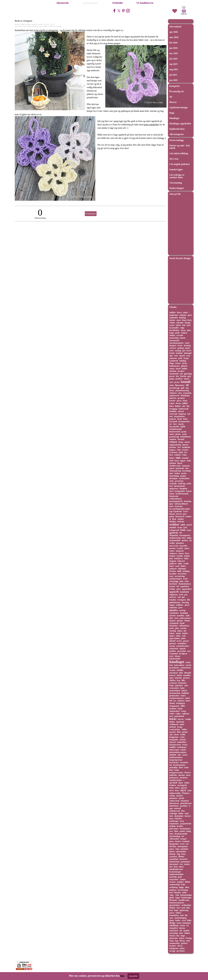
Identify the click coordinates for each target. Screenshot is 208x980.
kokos (182, 938)
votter (184, 711)
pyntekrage (174, 437)
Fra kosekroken (90, 3)
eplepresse (174, 489)
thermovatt (174, 803)
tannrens (173, 358)
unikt (185, 312)
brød (171, 566)
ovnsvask (173, 414)
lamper (181, 519)
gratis (184, 432)
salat (187, 813)
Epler (180, 709)
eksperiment (179, 416)
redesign (173, 813)
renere (181, 553)
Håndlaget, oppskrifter (180, 124)
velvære (173, 348)
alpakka (174, 610)
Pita (183, 811)
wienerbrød (186, 668)
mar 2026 (174, 37)
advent (181, 411)
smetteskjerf (175, 690)
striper (183, 879)
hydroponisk (175, 693)
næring (182, 610)
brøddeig (184, 613)
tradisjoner (182, 747)
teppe (178, 898)
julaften (173, 463)
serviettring (180, 576)
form (177, 461)
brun (185, 401)
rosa (179, 450)
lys (175, 701)
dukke (172, 722)
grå (184, 350)
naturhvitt (174, 648)
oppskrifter (187, 589)
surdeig (173, 631)
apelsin (186, 931)
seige (182, 328)
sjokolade (180, 468)
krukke (180, 826)
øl (170, 519)
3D (171, 97)
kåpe (176, 910)
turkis (188, 662)
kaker (172, 633)
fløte (176, 831)
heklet (173, 719)
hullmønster (175, 366)
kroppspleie (180, 491)
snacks (181, 424)
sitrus (183, 330)
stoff (171, 461)
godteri (184, 943)
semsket (179, 796)
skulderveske (175, 466)
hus (178, 936)
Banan (172, 514)
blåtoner (178, 818)
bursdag (185, 602)
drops (181, 442)
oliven (180, 946)
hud (171, 910)
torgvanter (174, 879)
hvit (171, 486)
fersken (173, 571)
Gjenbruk (174, 361)
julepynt (173, 569)
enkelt (183, 750)
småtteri (181, 701)
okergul (181, 439)
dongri (188, 323)
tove (171, 831)
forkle (172, 353)
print (189, 483)
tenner (178, 363)
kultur (177, 473)
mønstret (180, 551)
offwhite (173, 371)
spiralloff (173, 783)
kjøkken (173, 890)
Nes (179, 447)
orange (172, 951)
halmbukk (184, 592)
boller (178, 920)
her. (123, 976)
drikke (172, 335)
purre (172, 913)
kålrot (178, 325)
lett (178, 586)
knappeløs (174, 740)
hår (178, 376)
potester (173, 643)
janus (187, 548)
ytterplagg (174, 581)
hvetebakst (174, 762)
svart (172, 714)
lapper (183, 461)
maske (187, 864)
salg (178, 854)
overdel (180, 335)
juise (182, 581)
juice (189, 330)
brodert (173, 946)
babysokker (179, 665)
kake (182, 688)
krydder (173, 574)
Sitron (182, 941)
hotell (178, 369)
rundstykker (184, 478)
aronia (172, 646)
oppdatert (185, 586)
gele (189, 376)
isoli (182, 915)
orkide (182, 831)
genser (184, 366)
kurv (187, 553)
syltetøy (183, 740)
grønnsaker (174, 696)
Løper (172, 403)
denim (172, 703)
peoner (186, 641)
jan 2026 (173, 48)
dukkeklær (174, 806)
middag (183, 361)
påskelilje (173, 767)
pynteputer (185, 862)
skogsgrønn (174, 706)
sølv (184, 406)
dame (172, 920)
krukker (173, 709)
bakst (183, 696)
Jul (181, 931)
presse (172, 376)
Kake (172, 685)
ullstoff (172, 641)
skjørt (172, 636)
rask (184, 636)
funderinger (186, 898)
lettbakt (181, 522)
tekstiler (180, 323)
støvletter (184, 778)
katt (185, 527)
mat (189, 651)
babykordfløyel (181, 504)
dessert (188, 816)
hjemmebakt (179, 486)
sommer (173, 439)
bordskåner (174, 330)
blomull (188, 673)
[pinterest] (123, 11)
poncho (173, 732)
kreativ (172, 401)
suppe (172, 605)
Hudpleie (183, 489)
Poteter (188, 773)
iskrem (182, 928)
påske (182, 948)
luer (175, 424)
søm (178, 458)
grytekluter (174, 668)
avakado (173, 483)
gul (183, 597)
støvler (189, 665)
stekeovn (173, 553)
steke (172, 481)
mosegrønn (183, 846)
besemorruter (175, 745)
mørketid (180, 722)
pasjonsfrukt (186, 824)
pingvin (173, 419)
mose (188, 775)
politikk (173, 527)
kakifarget (174, 821)
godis (178, 333)
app (171, 808)
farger (186, 358)
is (190, 806)
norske (183, 628)
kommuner (174, 824)
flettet (172, 458)
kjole (183, 426)
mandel (185, 458)
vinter (172, 551)
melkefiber (182, 742)
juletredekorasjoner (178, 752)
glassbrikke (181, 851)
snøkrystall (174, 801)
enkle (182, 724)
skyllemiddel (175, 540)
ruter (187, 343)
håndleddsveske (176, 869)
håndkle (173, 411)
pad (183, 908)
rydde (186, 564)
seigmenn (173, 595)
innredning (174, 476)
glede (172, 898)
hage (183, 936)
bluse (177, 788)
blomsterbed (175, 432)
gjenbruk (174, 533)
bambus (45, 26)
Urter (185, 511)
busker (172, 320)
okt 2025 (173, 59)
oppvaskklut (175, 638)
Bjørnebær (180, 385)
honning (187, 501)
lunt (171, 665)
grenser (186, 678)
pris (180, 393)
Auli (177, 895)
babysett (181, 561)
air (191, 540)
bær (179, 680)
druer (172, 390)
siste (171, 382)
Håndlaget (174, 118)
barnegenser (185, 535)
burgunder (174, 844)
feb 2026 (173, 43)
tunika (185, 633)
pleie (183, 638)
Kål (184, 325)
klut (171, 618)
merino (182, 775)
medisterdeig (175, 538)
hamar (183, 338)
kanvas (172, 675)
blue (171, 770)
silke (183, 706)
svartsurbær (175, 729)
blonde (172, 854)
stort (179, 908)
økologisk (173, 478)
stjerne (182, 356)
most (179, 320)
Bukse (183, 566)
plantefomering (182, 390)
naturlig (173, 877)
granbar (181, 398)
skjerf (183, 790)
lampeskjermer (176, 760)
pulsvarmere (185, 618)
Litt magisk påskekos (180, 164)
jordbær (179, 379)
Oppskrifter (175, 711)
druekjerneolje (181, 834)
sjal (171, 734)
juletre (172, 851)
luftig (189, 831)
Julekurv (173, 393)
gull (183, 388)
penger (183, 476)
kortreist (179, 506)
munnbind (174, 859)
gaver (179, 401)
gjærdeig (188, 374)
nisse (171, 818)
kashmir (186, 841)
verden (172, 670)
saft (181, 374)
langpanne (174, 737)
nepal (172, 468)
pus (186, 595)
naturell (177, 808)
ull (48, 26)
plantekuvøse (186, 803)
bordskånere (185, 829)
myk (189, 325)
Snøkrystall (183, 409)
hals (171, 816)
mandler (187, 675)
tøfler (186, 558)
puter (172, 849)
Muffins (173, 522)
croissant (173, 683)
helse (185, 419)
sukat (172, 434)
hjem (181, 783)
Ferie (186, 579)
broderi (181, 371)
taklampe (182, 569)
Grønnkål (174, 654)
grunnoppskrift (176, 501)
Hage (172, 113)
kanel (179, 923)
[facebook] (114, 11)
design (172, 923)
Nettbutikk (118, 3)
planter (180, 621)
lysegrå (183, 839)
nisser (176, 734)
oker (171, 473)
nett (171, 416)
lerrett (179, 514)
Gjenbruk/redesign (178, 107)
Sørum (172, 936)
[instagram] (128, 11)
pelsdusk (184, 849)
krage (180, 727)
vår (183, 836)
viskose (40, 26)
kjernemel (174, 864)
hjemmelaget (186, 895)
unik (179, 571)
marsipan (174, 673)
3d (187, 925)
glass (177, 628)
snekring (182, 483)
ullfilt (183, 525)
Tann (172, 941)
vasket (182, 925)
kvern (179, 641)
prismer (173, 447)
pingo (172, 379)
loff (171, 701)
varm (177, 566)
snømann (186, 466)
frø (186, 452)
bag (177, 941)
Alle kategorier (177, 134)
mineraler (174, 938)
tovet (172, 790)
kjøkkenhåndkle (176, 874)
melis (184, 892)
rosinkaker (174, 613)
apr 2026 (174, 32)
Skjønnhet (174, 535)
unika (184, 369)
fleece (179, 312)
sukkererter (174, 395)
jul (185, 631)
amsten (172, 616)
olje (179, 755)
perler (184, 473)
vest (181, 864)
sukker (184, 690)
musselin (183, 546)
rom (176, 356)
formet (172, 586)
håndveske (174, 496)
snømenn (173, 607)
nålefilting (174, 925)
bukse (178, 406)
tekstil (181, 798)
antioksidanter (176, 499)
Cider (184, 455)
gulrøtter (179, 685)
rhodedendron (185, 584)
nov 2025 (174, 53)
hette (171, 506)
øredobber (182, 643)
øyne (176, 618)
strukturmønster (177, 698)
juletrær (173, 398)
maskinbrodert (183, 646)
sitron (172, 494)
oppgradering (175, 445)
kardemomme (179, 765)
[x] (119, 11)
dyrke (185, 363)
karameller (174, 328)
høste (188, 701)
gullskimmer (175, 602)
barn (189, 530)
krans (180, 527)
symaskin (187, 393)
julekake (173, 775)
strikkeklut (186, 905)
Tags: (172, 895)
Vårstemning (176, 183)
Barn (172, 406)
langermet (174, 315)
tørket (179, 675)
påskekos (180, 543)
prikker (173, 651)
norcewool (174, 546)
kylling (172, 826)
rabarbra (173, 857)
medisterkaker (176, 579)
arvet (182, 844)
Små (171, 834)
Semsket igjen (176, 169)
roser (182, 821)
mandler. (181, 616)
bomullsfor (174, 915)
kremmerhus (184, 421)
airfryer (173, 597)
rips (187, 388)
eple (171, 356)
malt (188, 616)
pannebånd (179, 716)
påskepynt (174, 778)
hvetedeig (186, 471)
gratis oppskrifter (151, 125)
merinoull (174, 374)
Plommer (173, 900)
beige (172, 333)
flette (181, 767)
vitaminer (185, 801)
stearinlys (184, 762)
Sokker (184, 333)
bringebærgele (176, 429)
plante (178, 434)
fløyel (180, 463)
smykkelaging (180, 918)
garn (190, 315)
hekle (25, 26)
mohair (173, 727)
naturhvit (174, 930)
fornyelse (184, 859)
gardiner (184, 806)
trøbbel (177, 455)
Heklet (172, 908)
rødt (188, 941)
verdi (184, 434)
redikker (180, 605)
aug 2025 (174, 69)
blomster (20, 26)
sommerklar (175, 943)
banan (189, 491)
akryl (187, 605)
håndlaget (59, 26)
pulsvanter (174, 829)
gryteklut (181, 951)
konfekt (179, 353)
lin (37, 26)
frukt (177, 770)
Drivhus (173, 846)
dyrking (187, 345)
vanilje (188, 719)
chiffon (172, 680)
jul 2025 (173, 75)
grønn (185, 732)
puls (171, 558)
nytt (171, 716)
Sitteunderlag (175, 471)
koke (186, 767)
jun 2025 (173, 80)
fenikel (172, 556)
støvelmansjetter (177, 343)
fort (171, 867)
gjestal (184, 788)
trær (188, 356)
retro (172, 351)
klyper (178, 656)
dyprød (173, 742)
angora (172, 450)
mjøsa (180, 631)
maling (178, 351)
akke (187, 887)
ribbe (178, 636)
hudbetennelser (176, 757)
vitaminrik (174, 623)
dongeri (173, 345)
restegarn (29, 26)
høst (181, 933)
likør (174, 519)
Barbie (183, 376)
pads (180, 358)
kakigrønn (174, 948)
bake (189, 920)
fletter (182, 856)
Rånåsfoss (174, 626)
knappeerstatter (176, 773)
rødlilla (173, 747)
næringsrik (182, 785)
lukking (182, 318)
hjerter (185, 445)
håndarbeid (174, 862)
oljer (181, 673)
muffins (180, 882)
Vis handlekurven (145, 3)
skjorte (172, 621)
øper (171, 504)
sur (187, 844)
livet (171, 455)
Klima (187, 621)
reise (171, 576)
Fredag (189, 938)
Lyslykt (180, 548)
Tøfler (184, 729)
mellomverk (175, 811)
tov (171, 424)
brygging (173, 409)
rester (180, 345)
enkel (187, 698)
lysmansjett (174, 340)
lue (188, 406)
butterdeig (174, 338)
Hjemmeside (63, 3)
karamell (173, 421)
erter (171, 656)
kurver (181, 719)
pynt (180, 607)
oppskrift (174, 592)
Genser (173, 882)
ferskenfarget (175, 872)
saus (171, 918)
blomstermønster (177, 903)
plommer (173, 798)
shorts (187, 442)
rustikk (180, 556)
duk (188, 908)
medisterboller (176, 780)
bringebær (181, 703)
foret (171, 491)
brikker (173, 785)
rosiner (185, 450)
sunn (189, 790)
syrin (181, 595)
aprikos (185, 540)
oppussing (184, 910)
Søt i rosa (174, 159)
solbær (178, 913)
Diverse (173, 102)
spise (171, 678)
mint (177, 849)
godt (180, 877)
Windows (186, 793)
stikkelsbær (184, 626)
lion (187, 468)
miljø (189, 538)
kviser (185, 745)
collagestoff (174, 530)
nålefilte (173, 755)
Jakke (187, 783)
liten (176, 867)
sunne (172, 369)
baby (183, 884)
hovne (179, 403)
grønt (172, 516)
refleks (172, 323)
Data (183, 854)
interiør (178, 678)
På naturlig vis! (177, 91)
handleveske (184, 900)
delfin (181, 813)
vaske (182, 737)
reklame (183, 315)
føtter (181, 867)
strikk (183, 734)
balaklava (178, 558)
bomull (34, 26)
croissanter (174, 688)
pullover (173, 564)
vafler (178, 714)
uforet (187, 379)
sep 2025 (173, 64)
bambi (187, 556)
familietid (186, 447)
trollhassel (174, 724)
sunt (186, 685)
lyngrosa (182, 414)
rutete (172, 325)
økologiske (179, 816)
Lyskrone (173, 452)
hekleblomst (186, 437)
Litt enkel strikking (179, 153)
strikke (180, 670)
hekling (186, 571)
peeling (181, 348)
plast (179, 589)
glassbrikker (175, 905)
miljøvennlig (175, 793)
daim (172, 788)
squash (182, 648)
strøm (178, 633)
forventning (183, 890)
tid (171, 765)
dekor (188, 882)
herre (189, 351)
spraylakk (182, 651)
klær (187, 581)
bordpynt (183, 654)
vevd (184, 920)
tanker (189, 516)
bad (171, 892)
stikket (187, 933)
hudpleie (185, 693)
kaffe (181, 452)
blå (186, 915)
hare (177, 790)
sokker (173, 312)
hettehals (173, 584)
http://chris (187, 320)
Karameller (174, 427)
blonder (177, 892)
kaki (189, 461)
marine (172, 548)
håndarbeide (175, 659)
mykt (172, 628)
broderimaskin (182, 494)
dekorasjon (53, 26)
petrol (189, 525)
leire (184, 538)
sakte (172, 385)
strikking (173, 887)
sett (189, 414)
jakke (185, 403)
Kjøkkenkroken (177, 129)
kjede (182, 623)
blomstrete (180, 516)
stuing (172, 796)
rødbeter (186, 714)
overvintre (182, 574)
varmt (185, 755)
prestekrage (174, 388)
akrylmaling (175, 836)
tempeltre (174, 928)
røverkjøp (174, 933)
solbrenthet (174, 839)
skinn (179, 419)
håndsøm (187, 923)
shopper (173, 561)
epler (180, 564)
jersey (177, 382)
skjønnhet (174, 318)
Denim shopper (177, 188)
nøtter (188, 348)
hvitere (178, 841)
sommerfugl (175, 884)
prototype (179, 481)
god (185, 514)
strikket (174, 524)
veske (172, 543)
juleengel (188, 353)
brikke (172, 589)
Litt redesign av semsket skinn (177, 176)
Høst (179, 732)
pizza (172, 841)
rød (179, 597)
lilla (183, 680)
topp (181, 887)
